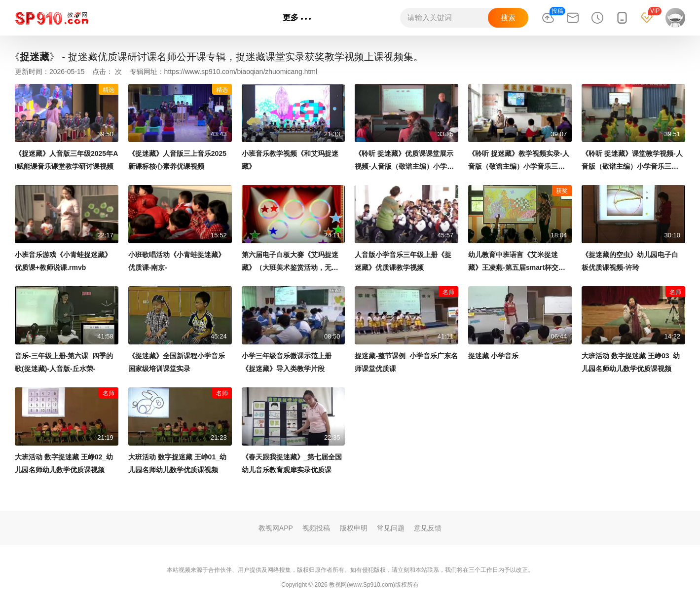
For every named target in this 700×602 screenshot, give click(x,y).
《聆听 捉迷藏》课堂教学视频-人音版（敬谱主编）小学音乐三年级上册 (632, 161)
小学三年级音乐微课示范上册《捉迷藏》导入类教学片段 (287, 362)
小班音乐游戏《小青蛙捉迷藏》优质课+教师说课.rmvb (63, 261)
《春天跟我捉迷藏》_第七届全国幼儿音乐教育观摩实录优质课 (292, 463)
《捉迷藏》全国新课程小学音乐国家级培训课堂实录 (177, 362)
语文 (139, 18)
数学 (168, 18)
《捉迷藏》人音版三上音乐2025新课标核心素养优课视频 (177, 160)
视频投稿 (316, 528)
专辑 (259, 17)
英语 (198, 18)
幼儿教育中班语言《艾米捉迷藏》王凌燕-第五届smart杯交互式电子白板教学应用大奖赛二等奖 (517, 262)
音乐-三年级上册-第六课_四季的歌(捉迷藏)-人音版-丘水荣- (64, 362)
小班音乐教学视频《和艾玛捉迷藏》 (290, 160)
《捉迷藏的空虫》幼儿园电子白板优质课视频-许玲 (630, 261)
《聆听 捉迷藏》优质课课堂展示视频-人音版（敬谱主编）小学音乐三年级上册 (404, 161)
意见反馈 (428, 528)
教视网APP (276, 528)
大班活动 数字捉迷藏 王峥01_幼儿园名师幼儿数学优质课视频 (177, 463)
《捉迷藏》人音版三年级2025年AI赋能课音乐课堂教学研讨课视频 (66, 160)
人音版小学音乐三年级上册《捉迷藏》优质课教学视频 (403, 261)
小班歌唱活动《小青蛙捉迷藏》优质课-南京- (177, 261)
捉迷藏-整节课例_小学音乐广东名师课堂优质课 (406, 362)
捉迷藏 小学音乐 (493, 356)
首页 (109, 18)
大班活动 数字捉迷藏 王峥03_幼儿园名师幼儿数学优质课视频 (631, 362)
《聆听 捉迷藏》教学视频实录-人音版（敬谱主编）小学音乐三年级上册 (519, 161)
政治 (227, 18)
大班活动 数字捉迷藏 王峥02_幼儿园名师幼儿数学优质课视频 (64, 463)
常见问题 (391, 528)
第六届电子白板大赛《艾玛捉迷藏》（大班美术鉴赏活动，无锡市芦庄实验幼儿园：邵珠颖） (290, 262)
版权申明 (354, 528)
